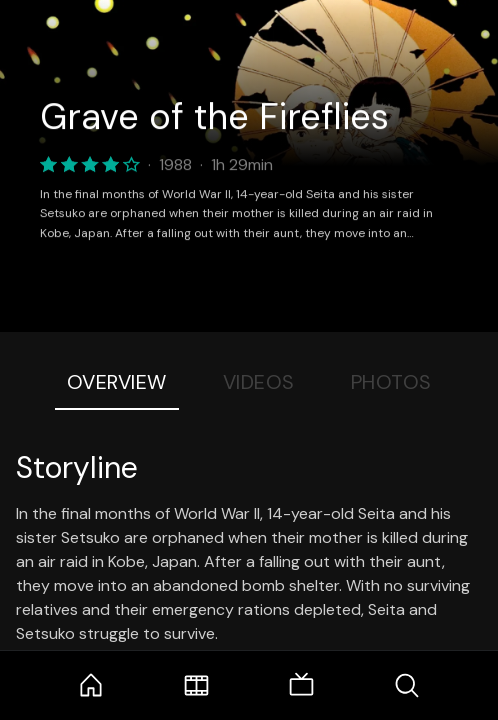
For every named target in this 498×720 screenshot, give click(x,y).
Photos (391, 382)
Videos (259, 382)
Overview (117, 382)
